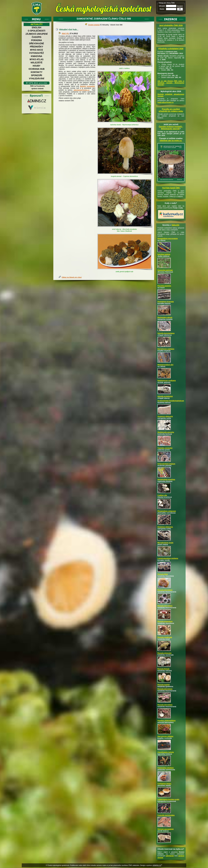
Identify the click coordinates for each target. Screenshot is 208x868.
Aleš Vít (65, 33)
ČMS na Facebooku (37, 86)
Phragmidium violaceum (167, 511)
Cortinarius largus (164, 784)
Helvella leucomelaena (166, 333)
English (37, 28)
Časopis (36, 37)
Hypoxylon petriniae (165, 270)
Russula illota (163, 574)
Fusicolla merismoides (166, 815)
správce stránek (37, 89)
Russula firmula (163, 669)
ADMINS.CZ (157, 865)
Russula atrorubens (165, 590)
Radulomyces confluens (167, 381)
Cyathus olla (162, 495)
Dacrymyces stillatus (165, 736)
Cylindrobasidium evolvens (168, 558)
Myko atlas (37, 59)
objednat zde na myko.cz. (171, 141)
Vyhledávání (37, 79)
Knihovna (37, 56)
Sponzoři (37, 75)
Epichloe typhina (164, 254)
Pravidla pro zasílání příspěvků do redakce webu (171, 110)
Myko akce (37, 50)
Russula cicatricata (165, 637)
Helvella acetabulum (165, 396)
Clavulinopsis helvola (166, 752)
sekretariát (170, 856)
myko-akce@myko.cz (165, 102)
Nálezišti (176, 225)
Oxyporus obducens (165, 416)
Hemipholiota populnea (166, 479)
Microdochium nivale (165, 543)
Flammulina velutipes (166, 768)
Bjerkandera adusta (165, 317)
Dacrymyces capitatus (166, 349)
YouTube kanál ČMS (171, 188)
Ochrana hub (36, 69)
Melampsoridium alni (165, 365)
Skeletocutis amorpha (166, 432)
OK (180, 9)
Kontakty (37, 72)
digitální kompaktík (87, 86)
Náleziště (37, 63)
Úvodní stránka (94, 25)
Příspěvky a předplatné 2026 (171, 49)
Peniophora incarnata (166, 302)
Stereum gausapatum (166, 829)
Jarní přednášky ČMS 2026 (171, 25)
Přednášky (36, 47)
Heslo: (162, 9)
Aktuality (37, 24)
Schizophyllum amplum (166, 464)
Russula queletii (164, 685)
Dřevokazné (36, 43)
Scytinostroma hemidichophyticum (171, 401)
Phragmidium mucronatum (168, 239)
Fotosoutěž (37, 53)
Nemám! (180, 6)
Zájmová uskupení (37, 34)
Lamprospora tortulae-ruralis (168, 799)
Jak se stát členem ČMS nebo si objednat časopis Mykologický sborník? (171, 83)
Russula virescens (164, 653)
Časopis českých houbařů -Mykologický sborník (171, 128)
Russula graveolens (165, 621)
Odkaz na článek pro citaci (72, 277)
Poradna (37, 40)
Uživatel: (162, 6)
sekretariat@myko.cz (81, 90)
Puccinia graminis (164, 286)
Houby (37, 66)
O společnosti (37, 31)
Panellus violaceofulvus (166, 721)
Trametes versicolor (165, 448)
